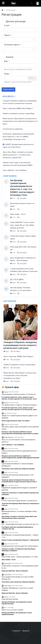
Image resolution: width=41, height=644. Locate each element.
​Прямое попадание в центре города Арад (19, 113)
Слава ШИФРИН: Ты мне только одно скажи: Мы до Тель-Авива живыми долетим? (22, 225)
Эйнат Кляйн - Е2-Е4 (18, 214)
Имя (6, 61)
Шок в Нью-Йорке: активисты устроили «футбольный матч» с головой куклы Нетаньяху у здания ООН (18, 155)
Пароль (7, 35)
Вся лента (9, 96)
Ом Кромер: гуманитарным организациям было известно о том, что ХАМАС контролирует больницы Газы (18, 137)
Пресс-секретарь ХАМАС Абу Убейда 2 (18, 108)
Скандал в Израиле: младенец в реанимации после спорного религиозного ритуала (20, 345)
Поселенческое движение (13, 129)
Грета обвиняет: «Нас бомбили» (15, 170)
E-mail (7, 25)
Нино (6, 448)
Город (6, 74)
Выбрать (32, 78)
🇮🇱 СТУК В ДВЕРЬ (17, 280)
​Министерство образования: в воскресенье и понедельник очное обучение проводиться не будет (20, 121)
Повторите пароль (12, 45)
